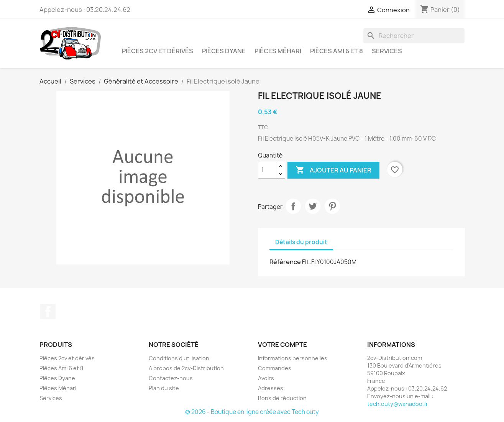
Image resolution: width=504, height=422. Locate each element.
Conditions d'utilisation (179, 358)
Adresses (271, 388)
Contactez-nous (171, 378)
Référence (285, 262)
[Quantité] (267, 170)
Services (387, 51)
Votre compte (282, 345)
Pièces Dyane (224, 51)
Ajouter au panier (333, 170)
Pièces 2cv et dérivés (158, 51)
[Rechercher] (414, 36)
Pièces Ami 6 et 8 (337, 51)
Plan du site (164, 388)
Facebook (48, 312)
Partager (293, 206)
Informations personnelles (293, 358)
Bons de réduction (282, 398)
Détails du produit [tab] (301, 242)
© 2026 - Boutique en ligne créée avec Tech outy (252, 412)
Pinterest (332, 206)
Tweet (313, 206)
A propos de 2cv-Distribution (186, 368)
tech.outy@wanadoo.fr (398, 404)
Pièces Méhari (278, 51)
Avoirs (266, 378)
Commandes (275, 368)
